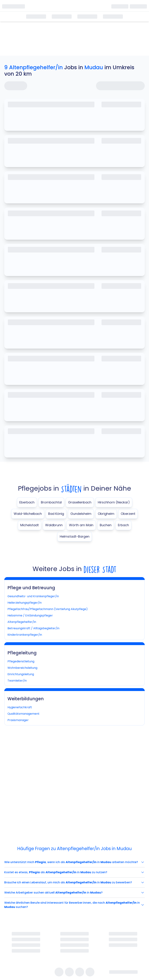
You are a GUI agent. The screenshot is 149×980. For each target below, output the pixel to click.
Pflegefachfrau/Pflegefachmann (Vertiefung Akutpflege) (48, 609)
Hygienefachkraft (20, 707)
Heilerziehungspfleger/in (25, 603)
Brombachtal (51, 502)
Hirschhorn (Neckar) (114, 502)
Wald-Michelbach (28, 514)
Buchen (106, 525)
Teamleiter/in (17, 681)
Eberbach (27, 502)
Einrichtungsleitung (21, 674)
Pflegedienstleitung (21, 661)
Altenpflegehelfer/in (22, 622)
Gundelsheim (81, 514)
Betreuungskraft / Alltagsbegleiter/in (33, 628)
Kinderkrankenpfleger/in (25, 635)
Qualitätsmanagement (23, 714)
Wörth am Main (81, 525)
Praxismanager (18, 720)
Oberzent (128, 514)
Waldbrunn (54, 525)
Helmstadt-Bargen (75, 536)
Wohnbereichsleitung (22, 668)
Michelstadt (30, 525)
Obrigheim (106, 514)
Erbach (123, 525)
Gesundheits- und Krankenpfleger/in (33, 596)
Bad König (56, 514)
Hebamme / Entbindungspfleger (30, 615)
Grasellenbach (80, 502)
